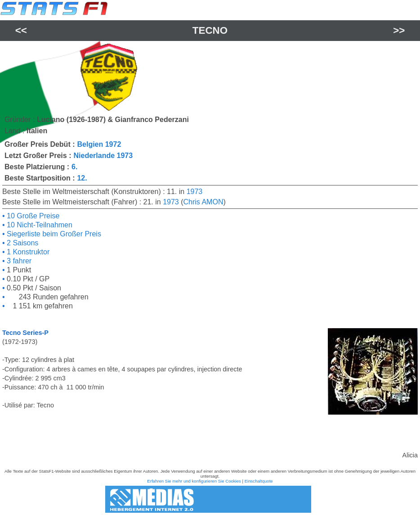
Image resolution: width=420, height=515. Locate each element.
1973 (195, 192)
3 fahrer (18, 261)
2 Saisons (22, 243)
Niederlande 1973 (103, 156)
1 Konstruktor (27, 252)
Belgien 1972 (99, 144)
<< (21, 30)
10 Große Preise (32, 216)
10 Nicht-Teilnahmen (39, 225)
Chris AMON (203, 202)
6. (74, 167)
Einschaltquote (259, 481)
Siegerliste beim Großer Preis (53, 234)
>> (399, 30)
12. (82, 178)
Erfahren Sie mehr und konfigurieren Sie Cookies (194, 481)
